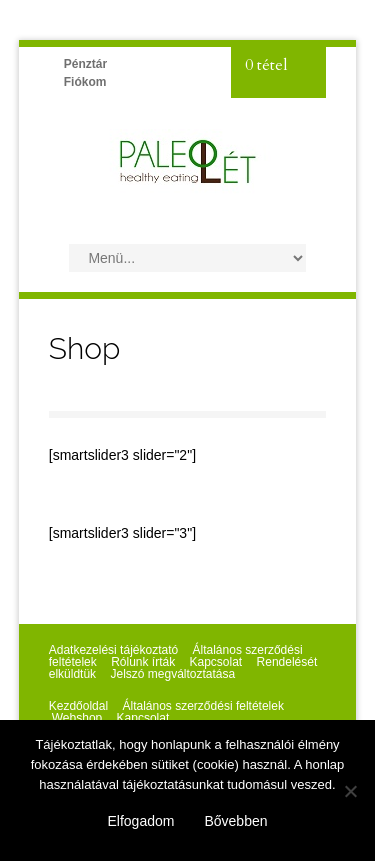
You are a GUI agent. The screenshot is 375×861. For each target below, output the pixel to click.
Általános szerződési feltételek (202, 706)
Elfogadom (141, 821)
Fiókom (85, 82)
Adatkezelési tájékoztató (113, 650)
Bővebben (235, 821)
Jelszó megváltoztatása (172, 674)
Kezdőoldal (78, 706)
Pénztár (85, 64)
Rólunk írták (143, 662)
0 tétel (266, 65)
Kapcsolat (216, 662)
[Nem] (350, 791)
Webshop (77, 718)
